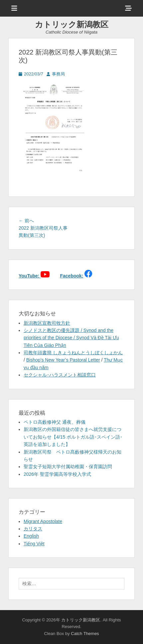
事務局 (58, 74)
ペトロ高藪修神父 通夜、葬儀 (55, 422)
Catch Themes (85, 634)
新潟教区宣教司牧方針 (47, 323)
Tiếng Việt (34, 544)
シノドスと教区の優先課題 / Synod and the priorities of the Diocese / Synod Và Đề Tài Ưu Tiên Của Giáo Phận (71, 338)
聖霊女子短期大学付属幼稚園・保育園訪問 (68, 467)
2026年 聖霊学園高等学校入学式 (57, 474)
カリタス (33, 529)
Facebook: (71, 276)
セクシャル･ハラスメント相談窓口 (60, 375)
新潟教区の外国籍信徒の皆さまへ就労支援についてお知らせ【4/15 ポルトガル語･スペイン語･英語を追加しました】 (73, 437)
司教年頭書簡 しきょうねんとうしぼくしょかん (73, 353)
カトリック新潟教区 (72, 24)
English (31, 536)
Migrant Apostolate (43, 521)
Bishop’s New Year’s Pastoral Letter (63, 360)
